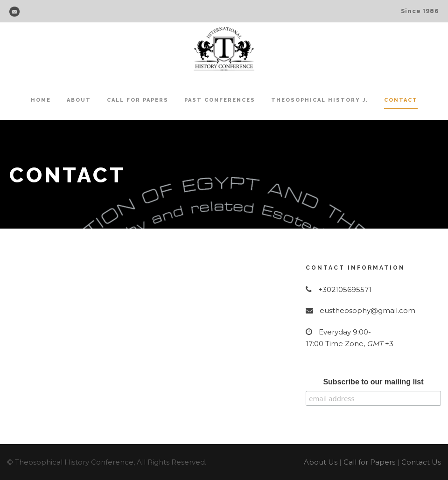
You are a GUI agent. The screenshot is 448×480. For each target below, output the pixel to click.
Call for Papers (138, 100)
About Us (321, 462)
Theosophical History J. (320, 100)
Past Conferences (220, 100)
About (79, 100)
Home (41, 100)
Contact (401, 100)
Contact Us (421, 462)
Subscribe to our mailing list (373, 382)
